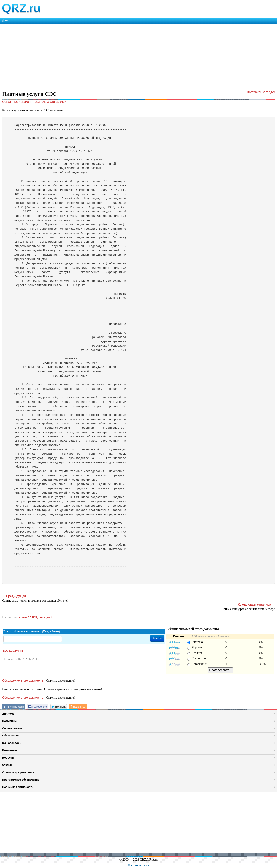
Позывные (10, 721)
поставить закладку (261, 92)
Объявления (11, 736)
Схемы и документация (18, 772)
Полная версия (138, 865)
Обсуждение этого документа (23, 680)
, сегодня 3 (36, 617)
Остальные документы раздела (34, 102)
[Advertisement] (130, 57)
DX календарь (12, 743)
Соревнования (12, 728)
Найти (157, 638)
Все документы (14, 651)
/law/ (5, 21)
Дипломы (9, 714)
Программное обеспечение (21, 780)
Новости (8, 758)
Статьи (7, 765)
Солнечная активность (18, 787)
